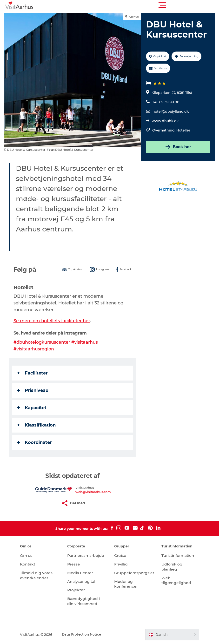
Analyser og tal (84, 582)
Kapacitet (33, 408)
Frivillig (121, 564)
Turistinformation (177, 555)
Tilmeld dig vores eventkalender (41, 575)
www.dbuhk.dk (165, 121)
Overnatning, (164, 130)
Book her (178, 147)
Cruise (121, 555)
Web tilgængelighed (175, 580)
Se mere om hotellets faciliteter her (53, 321)
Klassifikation (37, 425)
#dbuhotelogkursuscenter (43, 342)
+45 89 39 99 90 (166, 102)
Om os (31, 555)
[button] (131, 5)
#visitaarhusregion (35, 349)
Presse (76, 564)
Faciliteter (33, 373)
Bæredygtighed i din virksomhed (86, 601)
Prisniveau (34, 390)
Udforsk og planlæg (170, 567)
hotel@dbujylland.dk (170, 112)
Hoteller (183, 130)
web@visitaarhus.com (93, 492)
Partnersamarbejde (89, 555)
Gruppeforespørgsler (135, 573)
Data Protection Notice (86, 635)
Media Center (83, 573)
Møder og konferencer (127, 584)
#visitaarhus (86, 342)
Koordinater (36, 442)
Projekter (79, 590)
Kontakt (32, 564)
